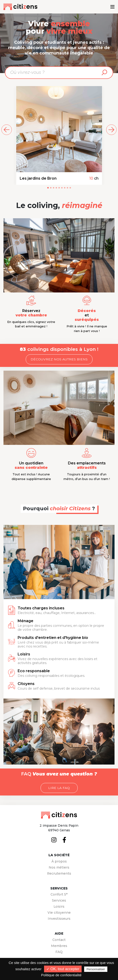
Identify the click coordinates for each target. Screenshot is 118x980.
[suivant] (111, 130)
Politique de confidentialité (61, 975)
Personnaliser (96, 969)
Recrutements (59, 873)
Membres (59, 946)
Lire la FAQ (59, 788)
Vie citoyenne (59, 913)
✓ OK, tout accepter (63, 969)
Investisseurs (59, 919)
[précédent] (7, 130)
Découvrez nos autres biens (59, 359)
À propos (59, 861)
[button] (48, 188)
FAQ (59, 952)
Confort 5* (59, 894)
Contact (59, 940)
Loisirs (59, 906)
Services (59, 900)
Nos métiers (59, 867)
